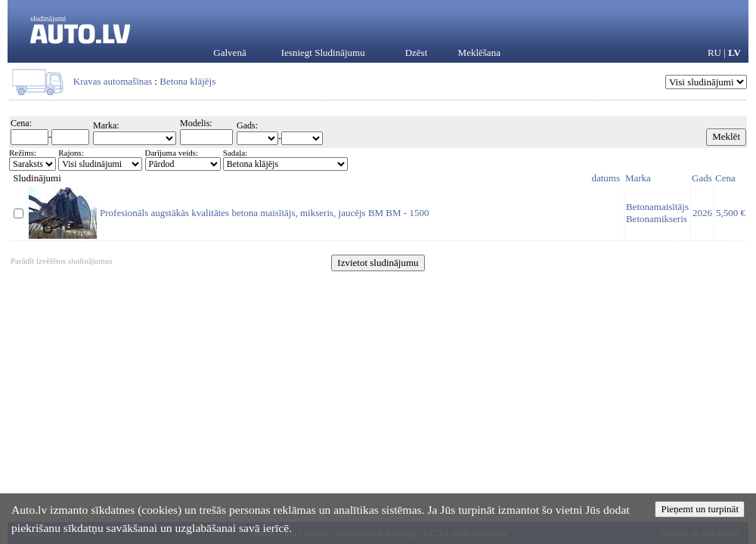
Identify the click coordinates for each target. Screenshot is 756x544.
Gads (702, 178)
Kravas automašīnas (113, 81)
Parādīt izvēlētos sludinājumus (61, 261)
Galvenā (229, 53)
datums (606, 178)
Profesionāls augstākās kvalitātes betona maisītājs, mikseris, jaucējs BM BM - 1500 (264, 213)
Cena (725, 178)
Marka (638, 178)
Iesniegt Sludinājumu (323, 53)
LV (734, 53)
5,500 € (731, 213)
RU (714, 53)
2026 (702, 213)
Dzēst (417, 53)
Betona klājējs (187, 81)
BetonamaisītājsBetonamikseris (657, 213)
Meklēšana (479, 53)
